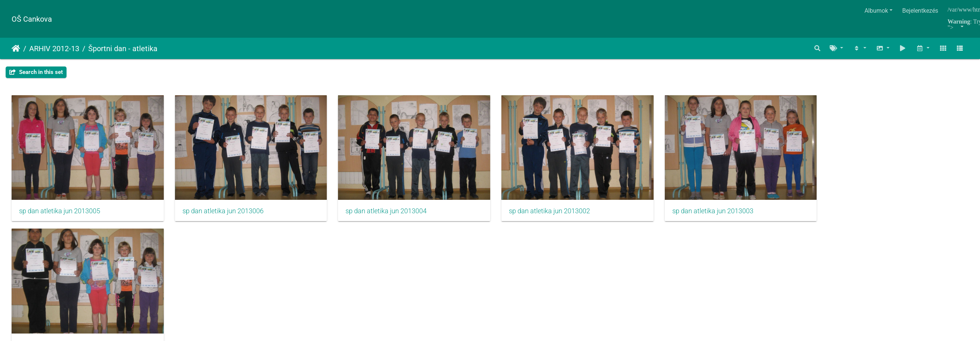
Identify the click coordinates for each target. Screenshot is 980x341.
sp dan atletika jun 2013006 (227, 214)
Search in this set (36, 72)
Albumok (876, 11)
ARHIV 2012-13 (54, 49)
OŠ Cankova (32, 19)
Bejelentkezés (920, 11)
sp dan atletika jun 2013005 (60, 214)
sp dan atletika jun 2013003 (729, 214)
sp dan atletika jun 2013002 (562, 214)
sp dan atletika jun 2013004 (394, 214)
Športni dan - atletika (123, 49)
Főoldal (16, 49)
